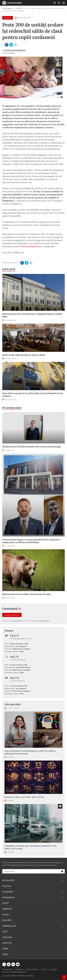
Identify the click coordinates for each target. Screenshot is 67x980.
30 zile (16, 708)
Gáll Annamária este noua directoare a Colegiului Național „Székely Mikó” (32, 315)
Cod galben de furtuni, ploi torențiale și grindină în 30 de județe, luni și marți (30, 847)
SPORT (5, 903)
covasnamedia (12, 3)
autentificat (17, 621)
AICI (19, 216)
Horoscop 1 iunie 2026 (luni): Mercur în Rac (24, 797)
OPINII (5, 949)
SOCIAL (6, 915)
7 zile (10, 708)
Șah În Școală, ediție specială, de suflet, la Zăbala (24, 355)
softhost (31, 976)
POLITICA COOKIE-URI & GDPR (14, 972)
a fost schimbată (28, 246)
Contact (44, 969)
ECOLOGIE (7, 937)
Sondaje (53, 969)
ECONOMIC (8, 892)
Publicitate (19, 969)
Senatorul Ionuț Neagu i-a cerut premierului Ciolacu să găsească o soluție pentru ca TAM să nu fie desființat (32, 541)
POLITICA (7, 886)
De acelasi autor (12, 408)
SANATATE (7, 909)
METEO (8, 840)
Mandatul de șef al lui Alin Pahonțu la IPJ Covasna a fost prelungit (32, 447)
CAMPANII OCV (9, 926)
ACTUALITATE (10, 745)
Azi (6, 708)
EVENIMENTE (9, 897)
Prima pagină (7, 8)
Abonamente (7, 969)
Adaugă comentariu (12, 615)
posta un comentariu (41, 621)
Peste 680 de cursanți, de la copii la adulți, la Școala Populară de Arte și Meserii (33, 395)
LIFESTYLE (7, 943)
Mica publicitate (32, 969)
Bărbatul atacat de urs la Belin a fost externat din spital (27, 594)
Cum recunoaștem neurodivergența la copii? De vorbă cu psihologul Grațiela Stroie (30, 752)
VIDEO (5, 954)
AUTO (5, 932)
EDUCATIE (19, 8)
